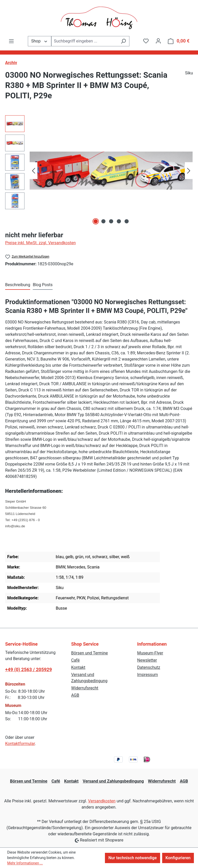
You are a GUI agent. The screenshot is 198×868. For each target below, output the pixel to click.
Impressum (148, 675)
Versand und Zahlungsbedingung (113, 781)
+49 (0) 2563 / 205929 (28, 669)
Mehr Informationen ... (25, 863)
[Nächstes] (189, 171)
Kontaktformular (20, 744)
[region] (99, 171)
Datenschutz (149, 667)
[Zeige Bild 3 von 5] (111, 221)
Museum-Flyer (150, 653)
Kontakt (78, 667)
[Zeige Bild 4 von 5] (119, 221)
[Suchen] (123, 41)
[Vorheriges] (34, 171)
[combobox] (84, 41)
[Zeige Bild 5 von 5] (127, 221)
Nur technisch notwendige (132, 858)
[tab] (18, 285)
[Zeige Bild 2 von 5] (103, 221)
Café (75, 660)
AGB (75, 695)
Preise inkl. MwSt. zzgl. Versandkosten (40, 243)
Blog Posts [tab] (43, 285)
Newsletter (147, 660)
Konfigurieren (178, 858)
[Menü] (11, 41)
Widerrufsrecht (85, 688)
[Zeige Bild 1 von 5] (96, 221)
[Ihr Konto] (158, 41)
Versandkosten (102, 801)
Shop (40, 41)
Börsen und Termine (89, 653)
